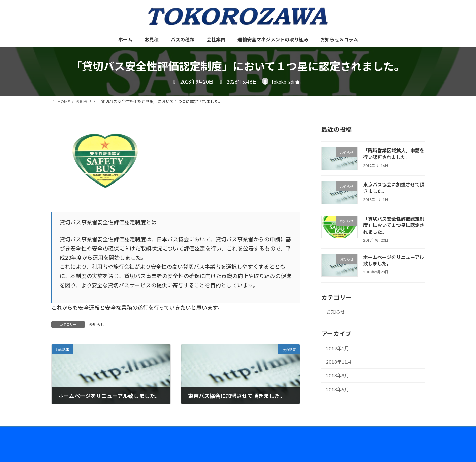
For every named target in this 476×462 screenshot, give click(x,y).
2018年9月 (338, 376)
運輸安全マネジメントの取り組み (201, 433)
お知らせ (96, 324)
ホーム (64, 433)
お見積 (89, 433)
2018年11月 (339, 362)
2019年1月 (338, 348)
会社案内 (150, 433)
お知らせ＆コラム (261, 433)
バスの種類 (118, 433)
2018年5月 (338, 389)
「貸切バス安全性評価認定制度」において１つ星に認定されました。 (393, 225)
